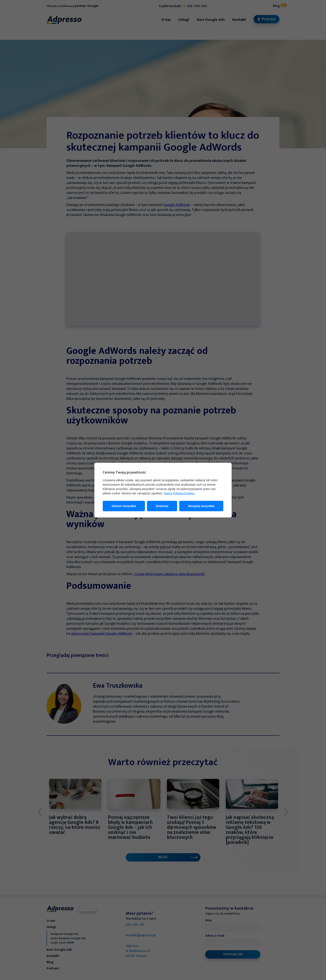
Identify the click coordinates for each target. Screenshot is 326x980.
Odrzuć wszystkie (124, 506)
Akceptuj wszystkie (201, 506)
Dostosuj (162, 506)
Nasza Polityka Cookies (179, 493)
